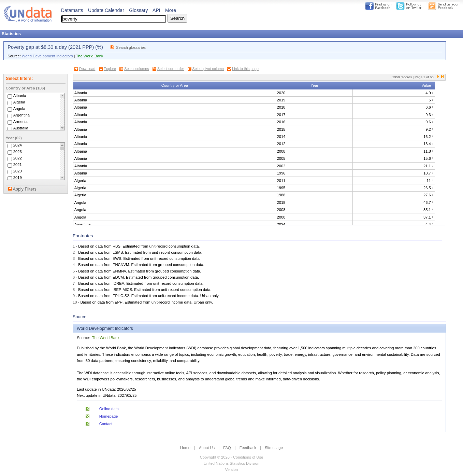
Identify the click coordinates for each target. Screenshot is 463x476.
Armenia (20, 122)
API (156, 10)
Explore (110, 69)
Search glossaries (131, 47)
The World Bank (89, 56)
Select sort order (171, 69)
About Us (207, 448)
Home (185, 448)
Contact (106, 424)
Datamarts (72, 10)
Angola (19, 109)
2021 (18, 165)
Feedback (248, 448)
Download (87, 69)
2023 (18, 152)
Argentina (22, 115)
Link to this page (245, 69)
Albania (20, 96)
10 (75, 302)
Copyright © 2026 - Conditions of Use (231, 457)
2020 (18, 171)
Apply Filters (24, 189)
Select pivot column (208, 69)
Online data (109, 409)
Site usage (274, 448)
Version (231, 470)
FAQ (227, 448)
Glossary (138, 10)
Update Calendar (106, 10)
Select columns (136, 69)
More (171, 10)
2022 (18, 158)
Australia (21, 128)
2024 (18, 145)
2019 (18, 178)
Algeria (19, 102)
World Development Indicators (47, 56)
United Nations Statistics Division (232, 463)
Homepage (109, 416)
